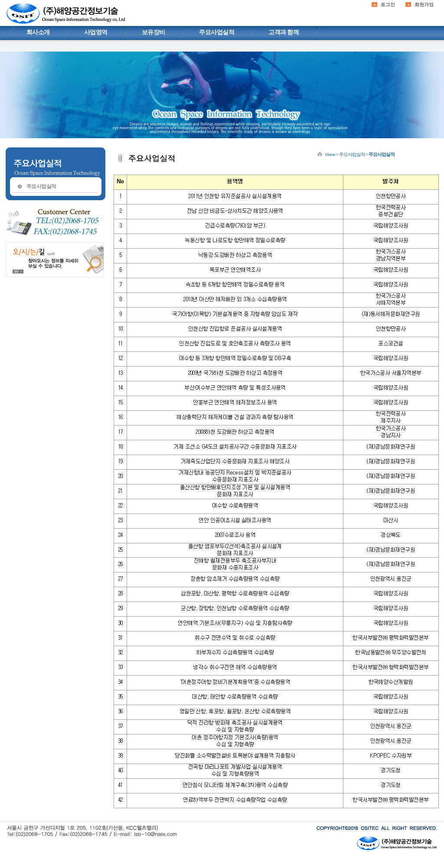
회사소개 (38, 32)
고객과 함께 (284, 32)
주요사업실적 (217, 32)
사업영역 (96, 32)
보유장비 (153, 32)
